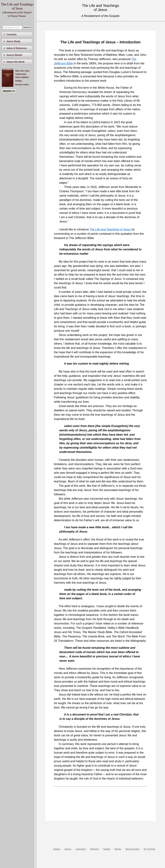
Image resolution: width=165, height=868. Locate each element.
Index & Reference (17, 48)
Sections (68, 849)
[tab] (17, 35)
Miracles (118, 849)
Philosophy (94, 849)
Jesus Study (13, 41)
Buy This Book (150, 849)
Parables (107, 849)
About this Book (15, 62)
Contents (12, 34)
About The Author (132, 849)
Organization (81, 849)
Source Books (14, 55)
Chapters (57, 849)
